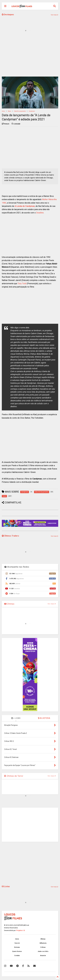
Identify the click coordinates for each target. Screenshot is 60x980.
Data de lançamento (20, 111)
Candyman (32, 111)
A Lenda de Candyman (25, 206)
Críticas (43, 947)
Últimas (9, 604)
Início (3, 111)
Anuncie (43, 956)
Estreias (17, 947)
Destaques (8, 15)
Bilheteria (43, 943)
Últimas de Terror (14, 776)
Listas (6, 886)
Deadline (40, 213)
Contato (17, 956)
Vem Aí (17, 943)
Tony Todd (22, 284)
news (9, 111)
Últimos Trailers (10, 536)
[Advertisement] (30, 56)
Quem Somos (17, 951)
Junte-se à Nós (43, 951)
